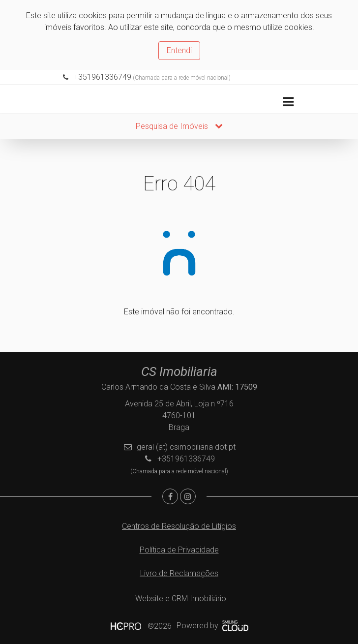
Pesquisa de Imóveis (179, 126)
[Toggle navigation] (288, 102)
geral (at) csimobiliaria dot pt (186, 447)
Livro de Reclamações (179, 573)
